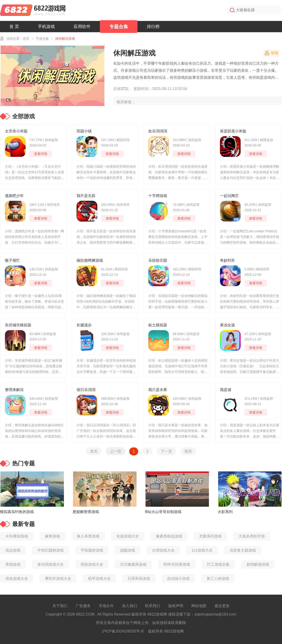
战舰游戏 (128, 550)
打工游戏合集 (218, 564)
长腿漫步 (84, 325)
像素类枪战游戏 (169, 536)
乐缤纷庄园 (158, 260)
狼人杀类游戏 (88, 536)
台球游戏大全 (163, 550)
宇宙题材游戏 (92, 550)
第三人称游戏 (218, 579)
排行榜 (153, 27)
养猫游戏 (13, 564)
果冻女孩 (227, 325)
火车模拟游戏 (17, 536)
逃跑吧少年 (14, 196)
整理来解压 (14, 390)
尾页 (188, 451)
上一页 (116, 451)
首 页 (14, 27)
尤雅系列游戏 (210, 536)
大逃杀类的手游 (252, 536)
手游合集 (42, 39)
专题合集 (119, 27)
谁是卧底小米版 (233, 131)
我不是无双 (86, 196)
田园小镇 (84, 131)
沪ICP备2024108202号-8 (123, 631)
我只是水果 (158, 390)
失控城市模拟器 (18, 325)
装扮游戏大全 (92, 564)
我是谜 (226, 390)
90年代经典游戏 (177, 564)
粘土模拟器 (158, 325)
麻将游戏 (52, 536)
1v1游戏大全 (202, 550)
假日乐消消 (86, 390)
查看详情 (41, 154)
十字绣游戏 (158, 196)
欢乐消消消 (158, 131)
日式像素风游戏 (133, 564)
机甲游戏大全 (99, 579)
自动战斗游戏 (178, 579)
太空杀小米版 (16, 131)
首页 (26, 39)
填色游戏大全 (17, 579)
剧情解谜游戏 (258, 564)
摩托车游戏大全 (58, 579)
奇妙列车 (227, 260)
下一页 (166, 451)
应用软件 (82, 27)
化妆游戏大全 (128, 536)
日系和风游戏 (139, 579)
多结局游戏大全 (51, 564)
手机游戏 (46, 27)
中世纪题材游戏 (51, 550)
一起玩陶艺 (229, 196)
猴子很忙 (12, 260)
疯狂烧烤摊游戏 (90, 260)
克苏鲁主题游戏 (243, 550)
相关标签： (126, 102)
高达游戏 (13, 550)
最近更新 (222, 606)
